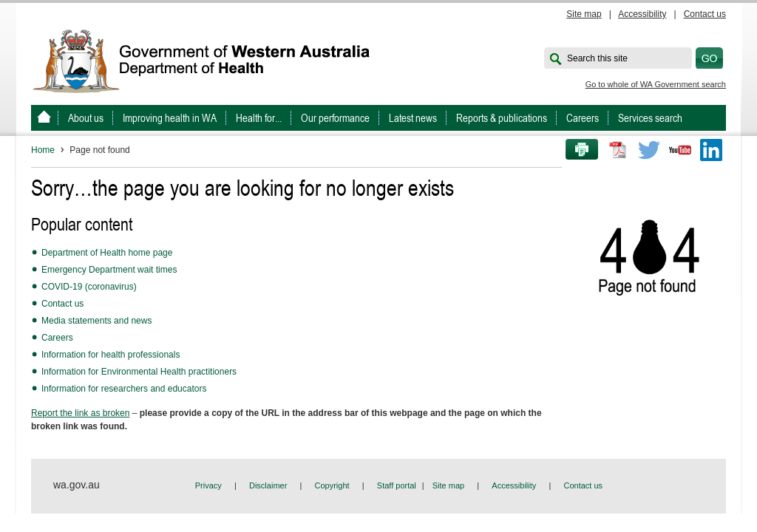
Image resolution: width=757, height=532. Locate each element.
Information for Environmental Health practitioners (139, 372)
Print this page (577, 150)
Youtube (680, 150)
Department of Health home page (107, 253)
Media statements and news (96, 321)
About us (86, 118)
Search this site (597, 58)
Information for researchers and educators (124, 389)
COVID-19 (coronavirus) (89, 287)
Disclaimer (268, 485)
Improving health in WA (170, 118)
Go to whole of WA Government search (656, 84)
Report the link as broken (80, 413)
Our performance (335, 118)
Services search (650, 118)
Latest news (413, 118)
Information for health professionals (111, 355)
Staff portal (397, 485)
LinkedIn (711, 150)
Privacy (208, 485)
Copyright (332, 485)
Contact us (705, 14)
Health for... (259, 118)
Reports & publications (502, 118)
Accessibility (642, 14)
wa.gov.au (77, 485)
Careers (583, 118)
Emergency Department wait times (109, 270)
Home (43, 150)
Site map (584, 14)
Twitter (649, 150)
